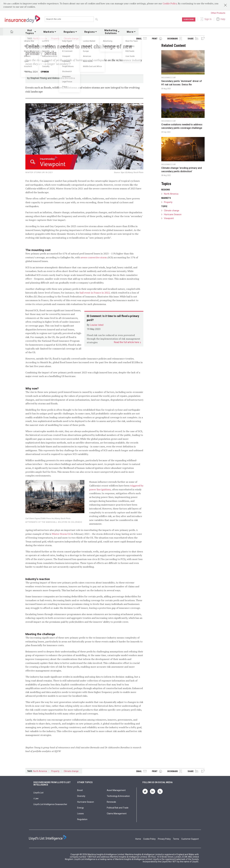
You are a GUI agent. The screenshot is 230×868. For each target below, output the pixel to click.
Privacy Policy (164, 839)
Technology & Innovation (118, 796)
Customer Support (190, 839)
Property (55, 38)
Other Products (218, 13)
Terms (176, 839)
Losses (80, 814)
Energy (80, 808)
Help (223, 19)
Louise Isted (97, 325)
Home (138, 839)
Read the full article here (127, 342)
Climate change (71, 38)
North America (40, 38)
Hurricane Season (173, 214)
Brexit (80, 790)
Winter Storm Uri (61, 534)
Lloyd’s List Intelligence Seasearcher (50, 804)
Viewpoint (169, 218)
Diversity (81, 796)
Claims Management (117, 814)
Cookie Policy (170, 3)
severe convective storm (94, 257)
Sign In (208, 19)
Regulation (82, 819)
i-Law (36, 798)
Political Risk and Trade (118, 808)
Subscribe (188, 19)
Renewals (111, 802)
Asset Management (116, 790)
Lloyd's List (38, 793)
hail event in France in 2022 (95, 293)
